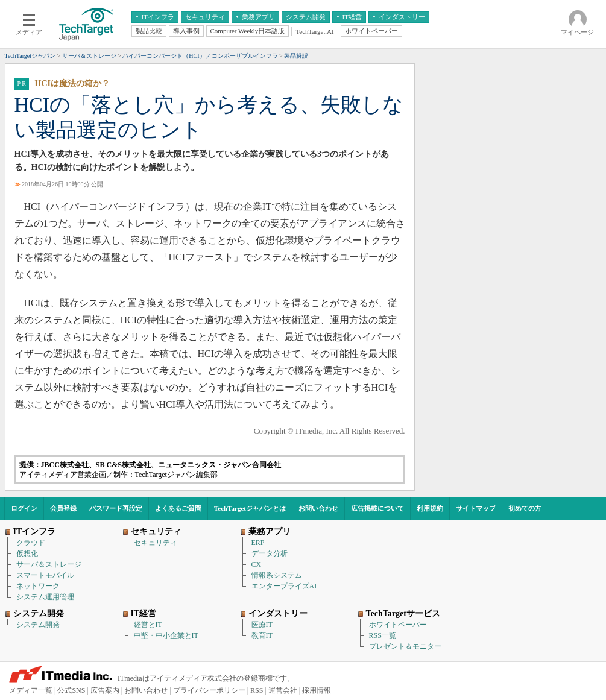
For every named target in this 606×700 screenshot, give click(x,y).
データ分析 (270, 553)
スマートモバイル (45, 575)
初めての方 (525, 508)
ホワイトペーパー (398, 625)
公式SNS (71, 690)
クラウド (31, 543)
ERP (258, 543)
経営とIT (148, 625)
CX (257, 564)
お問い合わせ (318, 508)
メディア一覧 (31, 690)
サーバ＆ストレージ (49, 564)
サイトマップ (476, 508)
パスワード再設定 (116, 508)
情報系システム (277, 575)
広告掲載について (377, 508)
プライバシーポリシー (209, 690)
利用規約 (430, 508)
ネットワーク (38, 586)
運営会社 (283, 690)
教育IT (262, 635)
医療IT (262, 625)
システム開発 (38, 625)
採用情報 (317, 690)
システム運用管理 (45, 597)
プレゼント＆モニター (405, 646)
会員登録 (63, 508)
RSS (257, 690)
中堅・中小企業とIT (166, 635)
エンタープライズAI (284, 586)
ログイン (24, 508)
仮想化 (27, 553)
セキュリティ (156, 543)
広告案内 (105, 690)
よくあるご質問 (178, 508)
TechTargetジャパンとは (250, 508)
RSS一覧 (383, 635)
